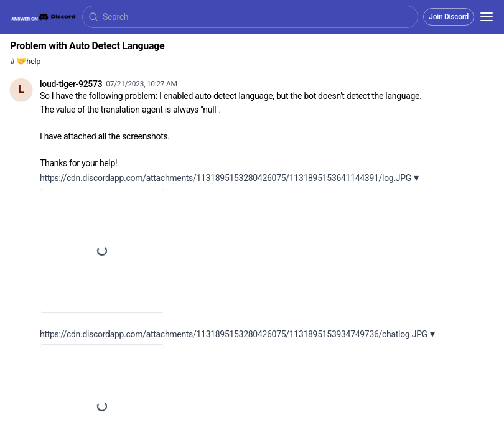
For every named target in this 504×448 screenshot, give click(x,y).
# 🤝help (25, 61)
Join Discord (449, 17)
